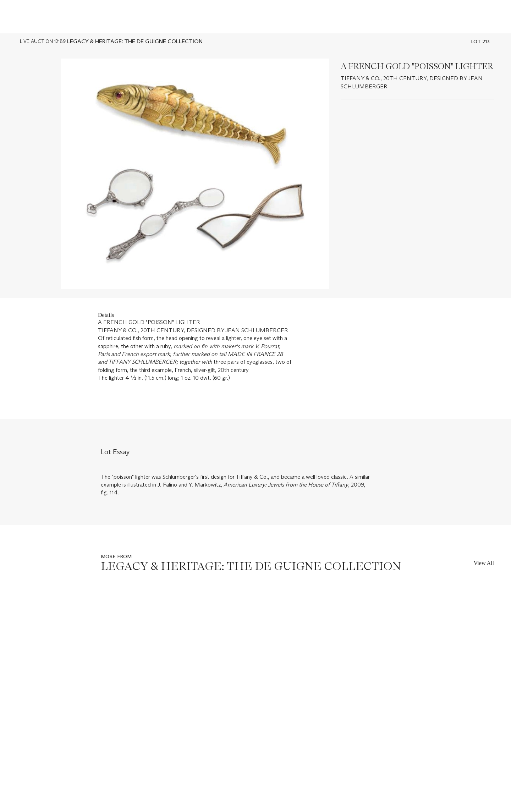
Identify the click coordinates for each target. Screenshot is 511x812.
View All (484, 563)
